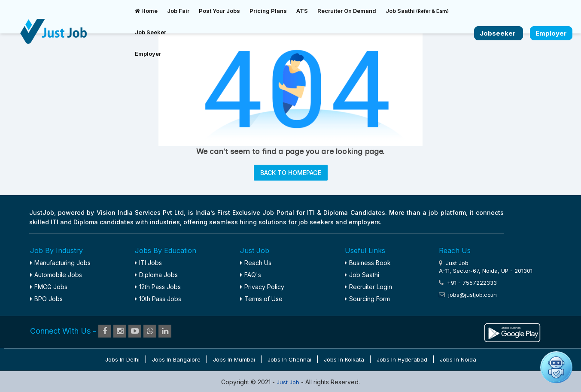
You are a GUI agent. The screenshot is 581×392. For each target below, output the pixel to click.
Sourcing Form (367, 299)
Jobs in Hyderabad (402, 359)
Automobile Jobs (56, 275)
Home (146, 11)
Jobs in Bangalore (176, 359)
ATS (302, 11)
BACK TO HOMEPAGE (291, 173)
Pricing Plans (268, 11)
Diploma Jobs (156, 275)
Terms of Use (261, 299)
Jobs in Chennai (289, 359)
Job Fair (178, 11)
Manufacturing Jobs (60, 263)
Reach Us (256, 263)
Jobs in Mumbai (234, 359)
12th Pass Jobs (158, 287)
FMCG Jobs (49, 287)
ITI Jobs (148, 263)
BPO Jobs (46, 299)
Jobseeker (499, 33)
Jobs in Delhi (122, 359)
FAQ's (251, 275)
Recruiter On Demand (347, 11)
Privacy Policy (262, 287)
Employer (148, 54)
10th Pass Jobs (158, 299)
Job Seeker (151, 32)
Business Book (368, 263)
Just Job (289, 382)
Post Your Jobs (219, 11)
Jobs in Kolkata (344, 359)
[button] (556, 367)
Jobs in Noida (458, 359)
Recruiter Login (368, 287)
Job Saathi (417, 11)
